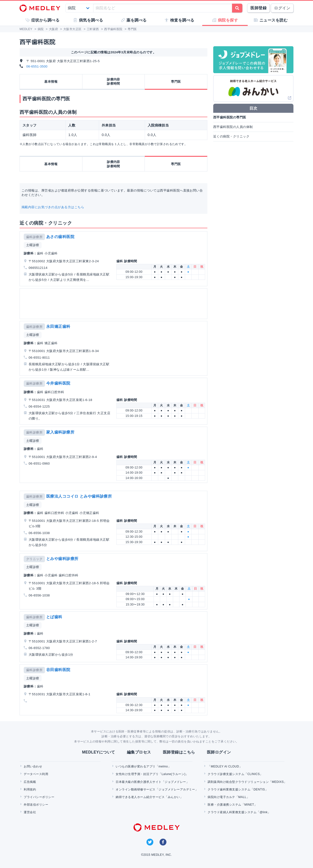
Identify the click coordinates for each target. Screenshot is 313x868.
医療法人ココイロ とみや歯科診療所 (79, 496)
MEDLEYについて (98, 752)
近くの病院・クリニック (231, 136)
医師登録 (258, 8)
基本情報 (51, 82)
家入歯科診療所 (60, 432)
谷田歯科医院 (58, 670)
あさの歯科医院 (60, 237)
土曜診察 (33, 245)
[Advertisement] (114, 304)
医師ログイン (219, 752)
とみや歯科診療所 (62, 559)
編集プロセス (139, 752)
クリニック (34, 559)
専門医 (176, 82)
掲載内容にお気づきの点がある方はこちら (53, 207)
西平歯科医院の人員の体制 (233, 127)
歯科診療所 (34, 237)
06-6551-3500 (37, 66)
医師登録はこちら (179, 752)
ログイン (282, 8)
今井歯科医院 (58, 383)
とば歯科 (54, 617)
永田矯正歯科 (58, 326)
